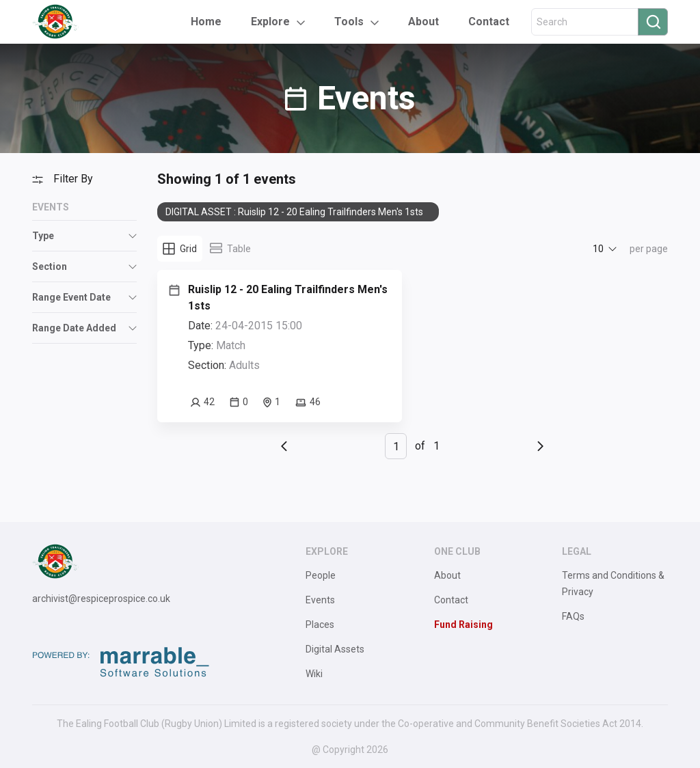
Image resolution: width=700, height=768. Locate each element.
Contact (489, 22)
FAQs (573, 616)
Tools (349, 22)
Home (206, 22)
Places (320, 625)
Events (320, 600)
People (321, 575)
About (423, 22)
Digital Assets (335, 649)
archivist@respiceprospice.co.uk (101, 599)
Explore (270, 22)
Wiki (314, 674)
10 (598, 249)
